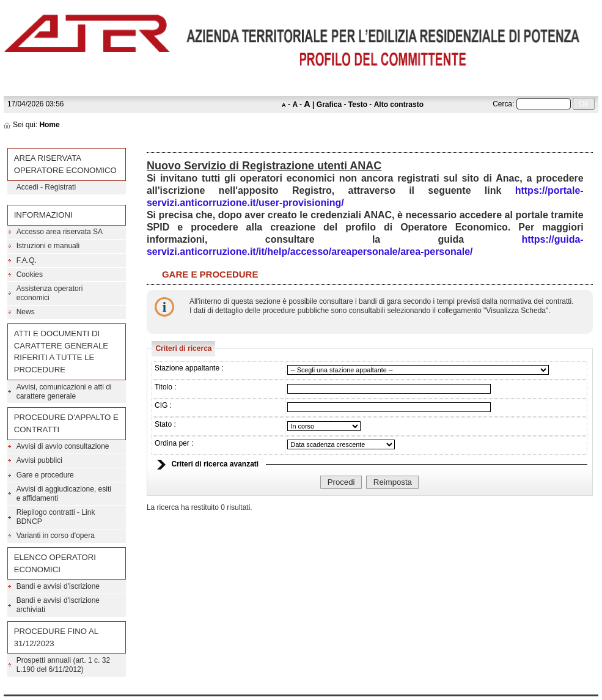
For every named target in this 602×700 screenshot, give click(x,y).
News (26, 312)
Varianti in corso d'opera (56, 536)
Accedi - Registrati (46, 187)
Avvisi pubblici (39, 460)
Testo (358, 105)
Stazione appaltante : (189, 368)
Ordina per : (174, 443)
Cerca (502, 104)
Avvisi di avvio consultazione (63, 446)
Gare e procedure (45, 475)
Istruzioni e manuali (48, 246)
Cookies (30, 274)
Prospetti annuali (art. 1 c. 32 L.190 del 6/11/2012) (63, 665)
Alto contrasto (399, 105)
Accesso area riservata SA (60, 232)
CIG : (163, 405)
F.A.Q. (27, 260)
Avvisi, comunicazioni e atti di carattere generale (64, 392)
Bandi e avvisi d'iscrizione (58, 586)
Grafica (329, 105)
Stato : (165, 424)
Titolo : (166, 387)
